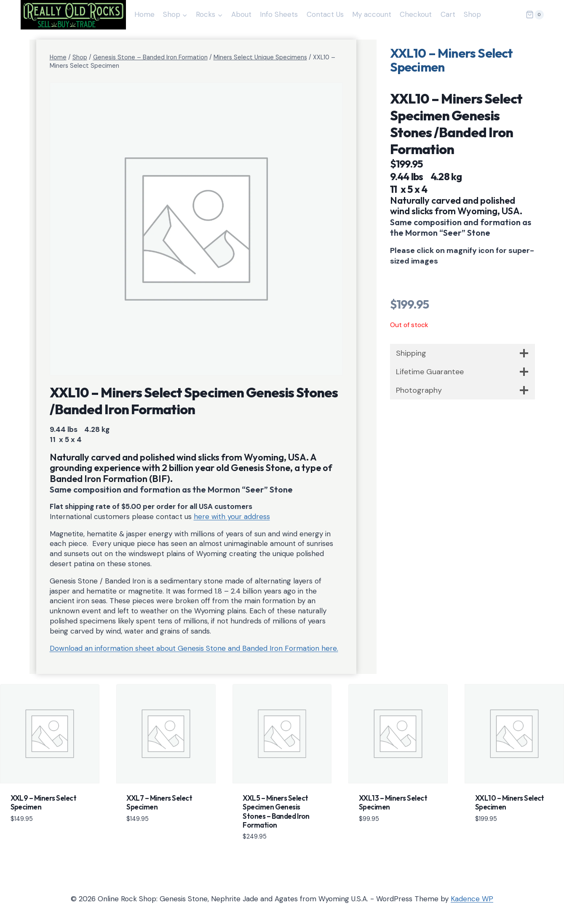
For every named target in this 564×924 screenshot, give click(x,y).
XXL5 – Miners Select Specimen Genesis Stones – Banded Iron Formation (276, 811)
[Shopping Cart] (535, 15)
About (241, 14)
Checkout (416, 14)
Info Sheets (279, 14)
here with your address (232, 517)
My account (372, 14)
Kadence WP (472, 899)
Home (144, 14)
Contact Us (325, 14)
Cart (448, 14)
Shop (472, 14)
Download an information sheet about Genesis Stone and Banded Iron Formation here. (194, 648)
